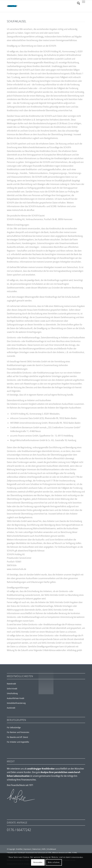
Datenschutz (36, 849)
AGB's (44, 849)
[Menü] (84, 3)
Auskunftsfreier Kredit (16, 698)
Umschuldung (12, 693)
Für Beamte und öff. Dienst (17, 737)
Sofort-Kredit (12, 689)
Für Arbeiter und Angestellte (18, 742)
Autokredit (11, 708)
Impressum (27, 849)
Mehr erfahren (54, 862)
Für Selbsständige (14, 727)
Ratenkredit (11, 684)
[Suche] (77, 3)
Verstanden (38, 862)
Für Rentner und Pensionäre (18, 732)
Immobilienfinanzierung (16, 703)
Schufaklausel (51, 849)
